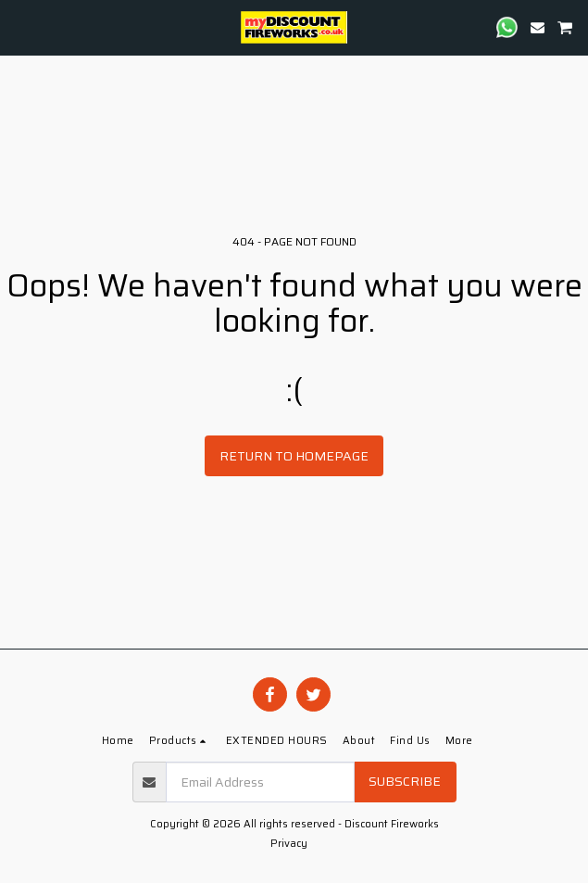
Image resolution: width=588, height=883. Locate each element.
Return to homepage (294, 456)
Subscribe (405, 781)
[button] (20, 27)
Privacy (289, 843)
